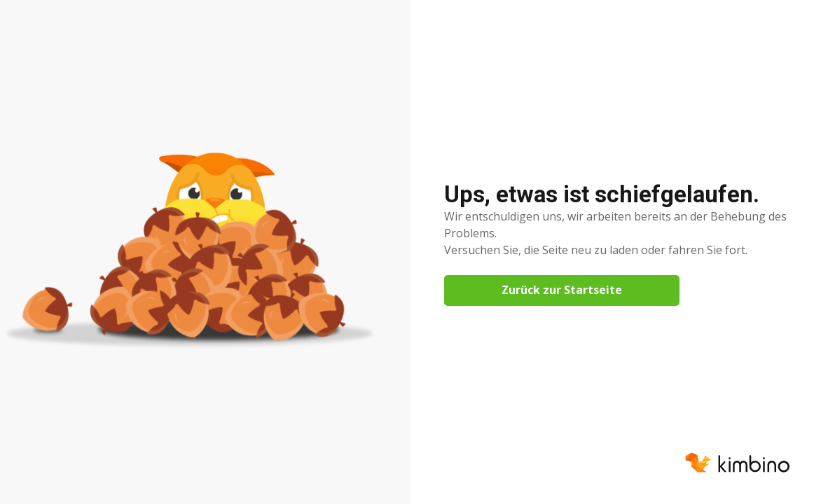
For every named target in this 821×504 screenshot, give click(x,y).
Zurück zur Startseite (562, 290)
